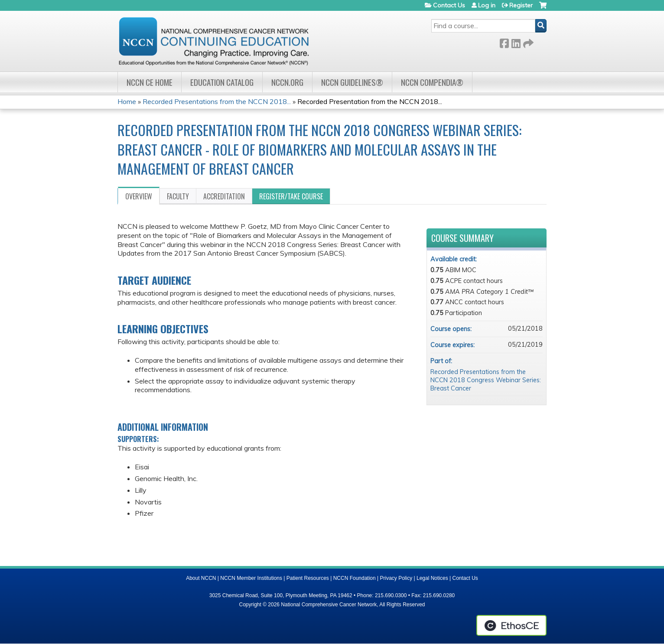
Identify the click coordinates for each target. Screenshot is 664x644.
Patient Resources (308, 578)
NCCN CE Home (150, 82)
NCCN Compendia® (432, 82)
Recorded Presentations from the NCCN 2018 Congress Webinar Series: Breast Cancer (486, 380)
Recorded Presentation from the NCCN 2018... (370, 101)
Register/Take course (291, 196)
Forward (527, 42)
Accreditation (224, 196)
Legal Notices (432, 578)
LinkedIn (516, 42)
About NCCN (201, 578)
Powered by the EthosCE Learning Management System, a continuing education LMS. (511, 625)
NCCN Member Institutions (251, 578)
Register (521, 5)
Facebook (504, 42)
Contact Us (449, 5)
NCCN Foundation (355, 578)
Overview (139, 196)
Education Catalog (222, 82)
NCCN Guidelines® (352, 82)
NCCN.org (287, 82)
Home (127, 101)
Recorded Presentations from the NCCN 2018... (217, 101)
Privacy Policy (396, 578)
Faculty (178, 196)
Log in (487, 5)
